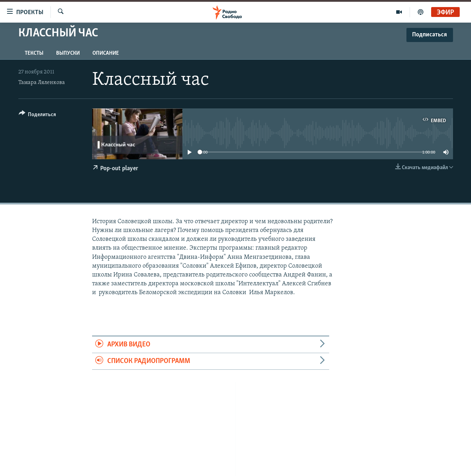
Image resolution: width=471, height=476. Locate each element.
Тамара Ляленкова (42, 83)
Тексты (34, 53)
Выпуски (68, 53)
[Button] (38, 116)
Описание (106, 53)
